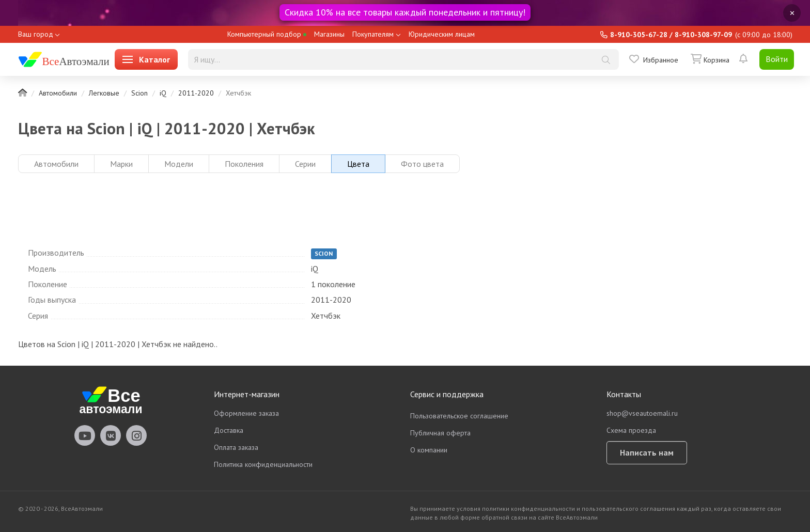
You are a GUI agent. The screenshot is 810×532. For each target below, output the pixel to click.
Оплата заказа (236, 447)
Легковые (104, 93)
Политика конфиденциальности (263, 464)
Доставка (229, 430)
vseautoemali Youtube (85, 435)
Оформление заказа (246, 413)
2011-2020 (196, 93)
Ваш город (36, 34)
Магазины (329, 34)
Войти (777, 59)
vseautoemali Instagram (136, 435)
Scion (139, 93)
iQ (163, 93)
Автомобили (58, 93)
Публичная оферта (440, 433)
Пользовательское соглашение (459, 416)
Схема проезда (631, 430)
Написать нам (647, 452)
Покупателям (373, 34)
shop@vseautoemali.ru (642, 413)
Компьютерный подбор (267, 34)
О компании (429, 450)
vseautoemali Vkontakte (111, 435)
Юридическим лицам (442, 34)
